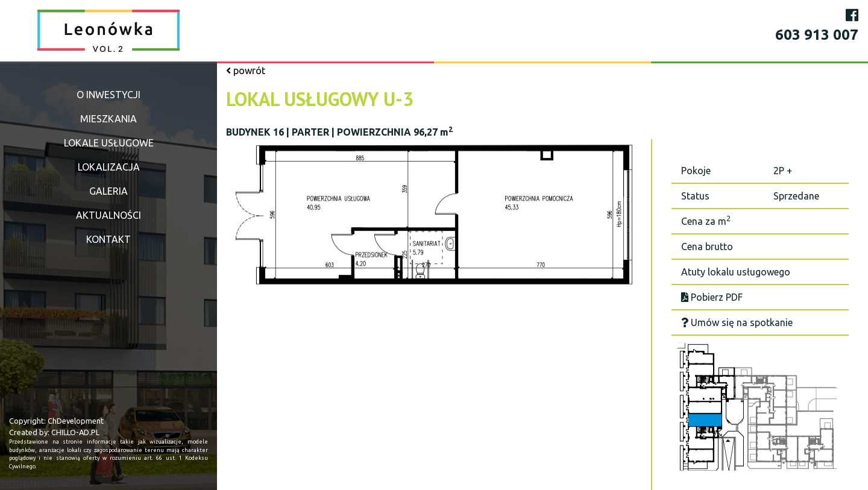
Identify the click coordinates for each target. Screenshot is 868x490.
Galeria (108, 191)
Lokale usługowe (109, 143)
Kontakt (108, 239)
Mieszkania (108, 119)
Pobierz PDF (712, 297)
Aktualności (108, 215)
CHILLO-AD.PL (75, 432)
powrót (246, 71)
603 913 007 (817, 35)
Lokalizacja (109, 167)
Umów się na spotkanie (737, 322)
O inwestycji (108, 95)
